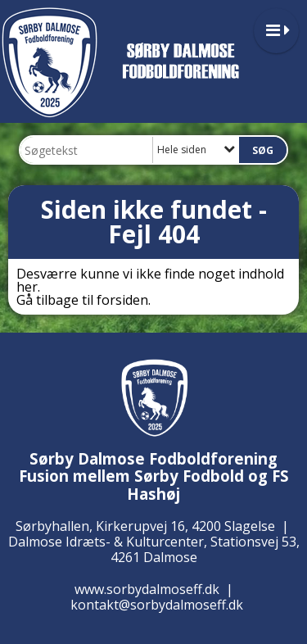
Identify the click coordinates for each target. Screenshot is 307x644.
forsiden (122, 300)
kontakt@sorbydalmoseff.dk (157, 605)
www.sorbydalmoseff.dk (147, 589)
